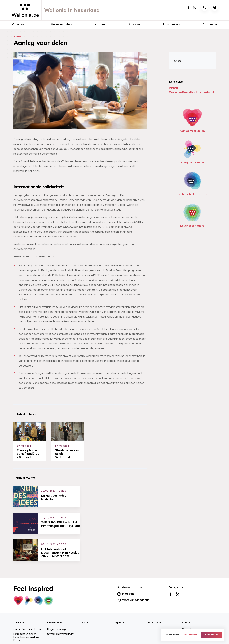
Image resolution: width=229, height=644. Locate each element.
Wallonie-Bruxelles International (191, 92)
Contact (209, 24)
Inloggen (125, 568)
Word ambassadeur (133, 574)
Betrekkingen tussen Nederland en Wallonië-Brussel (27, 611)
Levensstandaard (192, 214)
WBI (53, 638)
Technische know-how (192, 183)
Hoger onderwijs (57, 604)
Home (18, 36)
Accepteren (212, 635)
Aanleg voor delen (192, 120)
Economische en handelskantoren (23, 621)
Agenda (134, 24)
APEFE (174, 87)
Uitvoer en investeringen (61, 608)
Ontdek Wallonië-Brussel (28, 604)
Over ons (19, 24)
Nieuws (100, 24)
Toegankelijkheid (192, 151)
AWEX (42, 638)
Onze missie (60, 24)
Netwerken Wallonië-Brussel (198, 608)
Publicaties (171, 24)
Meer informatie (191, 635)
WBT (62, 638)
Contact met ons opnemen (197, 604)
